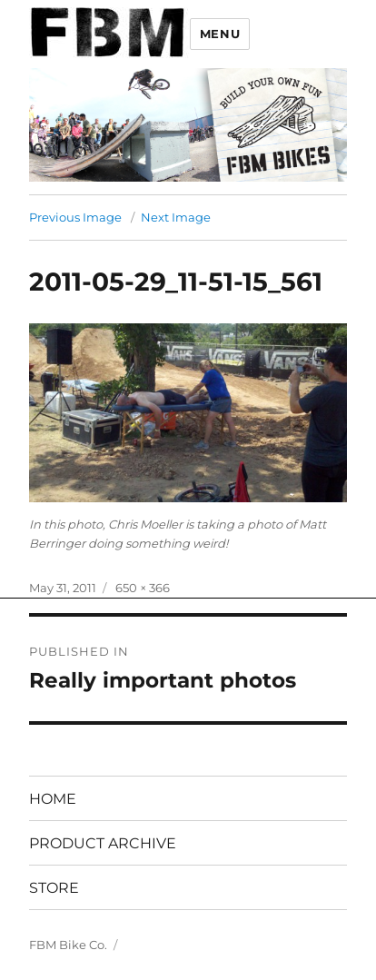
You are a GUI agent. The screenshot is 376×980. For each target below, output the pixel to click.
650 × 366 (143, 588)
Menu (220, 34)
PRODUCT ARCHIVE (103, 843)
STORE (54, 888)
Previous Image (75, 217)
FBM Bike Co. (68, 945)
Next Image (176, 217)
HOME (53, 799)
